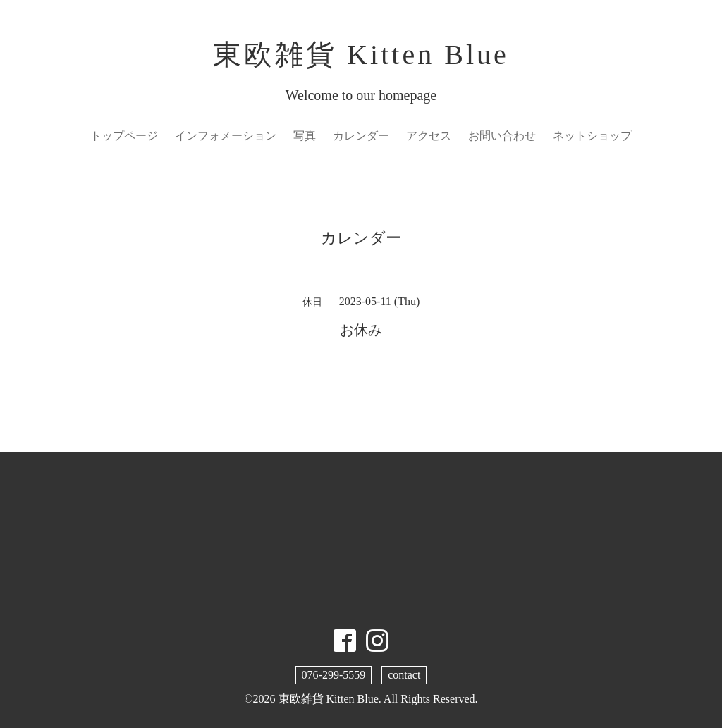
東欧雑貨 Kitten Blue (361, 55)
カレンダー (361, 136)
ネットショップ (592, 136)
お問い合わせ (502, 136)
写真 (305, 136)
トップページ (124, 136)
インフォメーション (226, 136)
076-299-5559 (334, 675)
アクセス (429, 136)
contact (404, 675)
